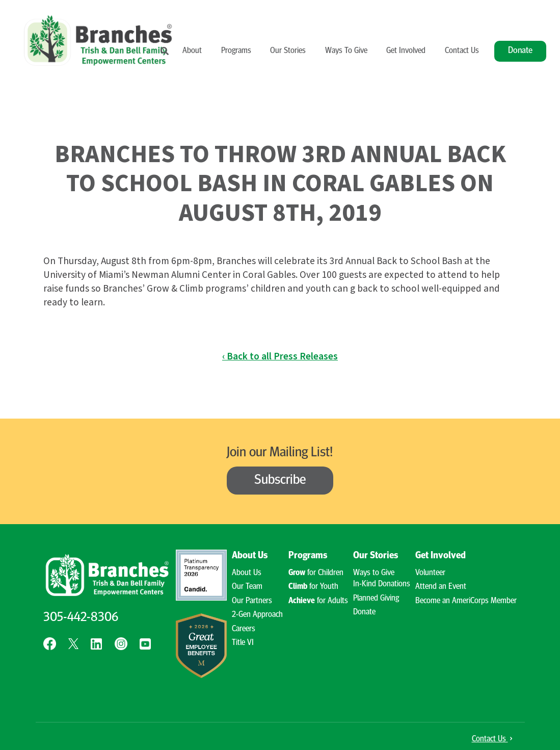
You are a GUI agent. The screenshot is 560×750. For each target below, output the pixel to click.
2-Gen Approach (257, 615)
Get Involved (406, 51)
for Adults (318, 601)
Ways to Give (374, 573)
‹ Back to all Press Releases (280, 356)
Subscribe (280, 481)
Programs (236, 51)
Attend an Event (441, 587)
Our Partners (252, 601)
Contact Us (462, 51)
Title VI (243, 643)
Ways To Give (346, 51)
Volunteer (430, 573)
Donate (520, 51)
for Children (316, 573)
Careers (244, 629)
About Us (250, 556)
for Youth (313, 587)
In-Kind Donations (382, 584)
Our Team (247, 587)
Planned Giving (376, 599)
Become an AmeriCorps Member (466, 601)
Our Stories (288, 51)
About (192, 51)
